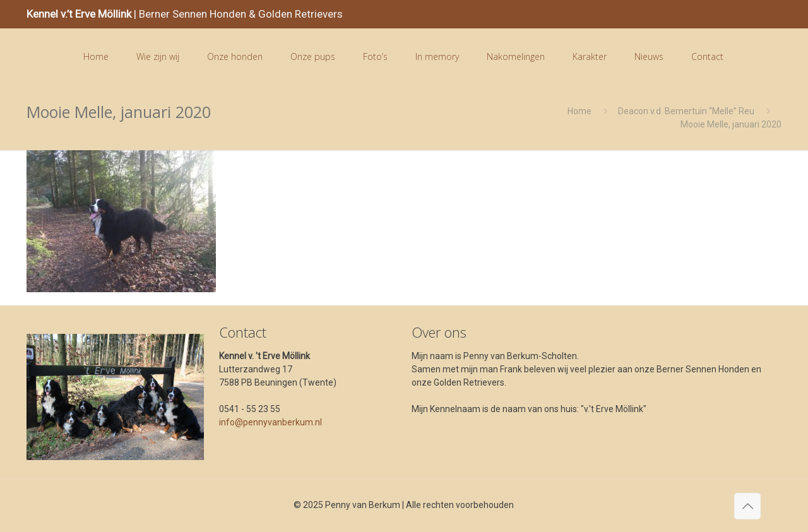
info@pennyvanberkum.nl (270, 422)
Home (579, 111)
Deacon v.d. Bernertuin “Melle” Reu (686, 111)
